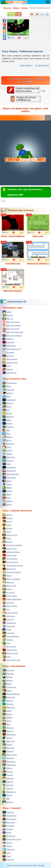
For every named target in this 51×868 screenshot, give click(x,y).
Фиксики (8, 640)
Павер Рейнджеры (12, 599)
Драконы (8, 704)
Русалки (8, 772)
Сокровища (9, 471)
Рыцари (8, 775)
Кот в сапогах (10, 559)
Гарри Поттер (10, 535)
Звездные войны (11, 552)
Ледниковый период (13, 565)
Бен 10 (7, 521)
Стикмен (8, 788)
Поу (6, 609)
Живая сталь (10, 548)
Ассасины (8, 670)
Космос (7, 423)
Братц (7, 525)
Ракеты (7, 846)
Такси (7, 853)
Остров (7, 450)
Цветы (7, 494)
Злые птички (10, 555)
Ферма (7, 488)
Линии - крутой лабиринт (13, 226)
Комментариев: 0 (26, 65)
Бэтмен (7, 528)
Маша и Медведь (11, 579)
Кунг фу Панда (10, 562)
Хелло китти (9, 646)
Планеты (8, 461)
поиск (16, 865)
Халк (6, 643)
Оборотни (8, 741)
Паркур (7, 454)
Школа (7, 504)
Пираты (7, 745)
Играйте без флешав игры (26, 98)
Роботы (7, 768)
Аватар (7, 515)
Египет (7, 407)
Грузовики (8, 826)
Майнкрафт (9, 346)
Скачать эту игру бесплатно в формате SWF (25, 192)
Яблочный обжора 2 (13, 280)
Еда (6, 410)
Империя (8, 417)
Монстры (8, 728)
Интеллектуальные (12, 335)
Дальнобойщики (11, 694)
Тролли (7, 795)
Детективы (9, 697)
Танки (7, 856)
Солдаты (8, 785)
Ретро (7, 366)
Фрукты (7, 491)
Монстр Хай (9, 586)
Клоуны (7, 714)
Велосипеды (9, 819)
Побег (7, 464)
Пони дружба (10, 606)
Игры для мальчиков (13, 332)
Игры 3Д (8, 319)
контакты (23, 865)
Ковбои (7, 718)
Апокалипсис (10, 383)
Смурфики (9, 626)
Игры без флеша (11, 322)
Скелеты (8, 782)
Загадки (8, 315)
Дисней (7, 542)
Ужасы (7, 484)
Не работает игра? (42, 65)
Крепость (8, 427)
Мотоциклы (9, 836)
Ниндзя (7, 738)
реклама (41, 865)
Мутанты (8, 731)
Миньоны (8, 582)
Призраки (8, 758)
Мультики (8, 444)
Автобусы (8, 812)
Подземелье (9, 467)
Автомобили (9, 816)
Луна (6, 434)
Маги (6, 724)
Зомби (7, 711)
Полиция (8, 751)
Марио (7, 576)
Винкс (7, 532)
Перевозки (9, 457)
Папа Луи (8, 603)
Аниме (7, 312)
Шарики (8, 501)
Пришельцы (9, 765)
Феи (6, 799)
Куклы (7, 721)
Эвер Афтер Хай (11, 660)
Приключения (10, 362)
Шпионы (8, 802)
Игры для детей (11, 329)
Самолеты (9, 849)
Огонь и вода (10, 596)
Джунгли (8, 403)
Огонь (7, 447)
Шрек (7, 657)
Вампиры (8, 674)
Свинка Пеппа (10, 613)
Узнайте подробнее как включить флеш (27, 90)
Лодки (7, 832)
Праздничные (10, 359)
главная (10, 865)
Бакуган (8, 518)
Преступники (10, 755)
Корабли (8, 829)
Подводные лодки (12, 839)
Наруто (7, 589)
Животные (9, 707)
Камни (7, 420)
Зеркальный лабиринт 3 (38, 253)
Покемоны (9, 748)
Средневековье (11, 474)
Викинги (8, 680)
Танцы (7, 481)
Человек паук (10, 650)
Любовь (8, 437)
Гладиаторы (9, 687)
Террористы (9, 792)
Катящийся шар (13, 253)
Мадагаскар (9, 569)
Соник (7, 630)
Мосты (7, 440)
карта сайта (32, 865)
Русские (8, 369)
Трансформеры (11, 636)
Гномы (7, 690)
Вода (6, 396)
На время (8, 352)
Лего (6, 430)
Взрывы (8, 393)
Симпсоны (9, 616)
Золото (7, 413)
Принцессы (9, 761)
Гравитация (9, 400)
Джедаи (8, 701)
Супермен (8, 633)
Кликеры (8, 339)
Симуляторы (10, 373)
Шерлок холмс (10, 653)
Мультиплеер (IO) (12, 349)
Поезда (7, 843)
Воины (7, 684)
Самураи (8, 778)
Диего (7, 538)
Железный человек (12, 545)
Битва (7, 386)
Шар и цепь (38, 226)
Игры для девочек (12, 325)
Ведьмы (8, 677)
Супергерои (9, 477)
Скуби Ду (8, 619)
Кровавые (8, 342)
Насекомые (9, 734)
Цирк (6, 498)
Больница (8, 390)
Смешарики (9, 623)
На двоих (8, 356)
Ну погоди (8, 592)
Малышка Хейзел (12, 572)
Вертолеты (9, 822)
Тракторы (8, 859)
